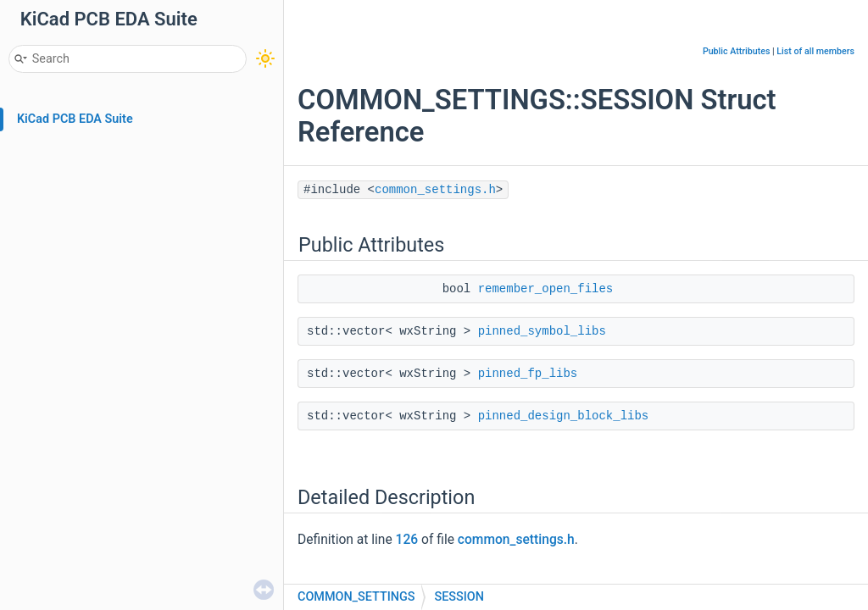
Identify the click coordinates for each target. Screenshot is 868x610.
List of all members (815, 51)
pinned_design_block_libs (564, 416)
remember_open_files (546, 289)
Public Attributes (737, 51)
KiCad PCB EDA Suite (75, 119)
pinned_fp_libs (528, 374)
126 (407, 540)
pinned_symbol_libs (542, 331)
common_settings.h (435, 190)
